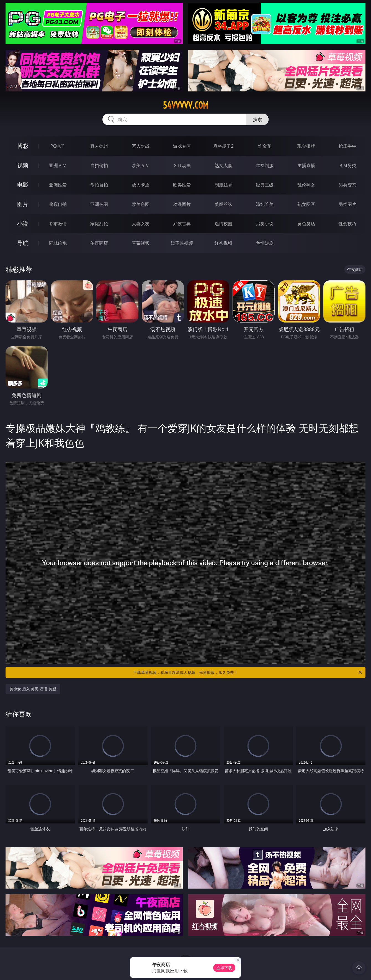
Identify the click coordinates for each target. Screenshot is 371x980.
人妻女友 (141, 224)
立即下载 (224, 968)
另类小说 (265, 224)
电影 (23, 185)
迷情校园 (223, 224)
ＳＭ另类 (347, 165)
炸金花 (265, 146)
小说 (23, 223)
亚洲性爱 (58, 185)
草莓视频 (141, 243)
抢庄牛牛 (347, 146)
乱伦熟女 (306, 185)
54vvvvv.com (185, 105)
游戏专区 (182, 146)
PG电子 (58, 146)
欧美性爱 (182, 185)
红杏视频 (223, 243)
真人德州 (99, 146)
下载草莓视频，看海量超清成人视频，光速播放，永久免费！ (248, 672)
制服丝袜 (223, 185)
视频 (23, 165)
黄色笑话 (306, 224)
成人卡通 (141, 185)
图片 (23, 204)
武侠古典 (182, 224)
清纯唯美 (265, 204)
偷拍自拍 (99, 185)
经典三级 (265, 185)
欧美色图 (141, 204)
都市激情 (58, 224)
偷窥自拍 (58, 204)
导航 (23, 243)
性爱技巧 (347, 224)
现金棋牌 (306, 146)
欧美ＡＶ (141, 165)
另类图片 (347, 204)
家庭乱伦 (99, 224)
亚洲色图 (99, 204)
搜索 (257, 119)
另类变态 (347, 185)
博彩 (23, 146)
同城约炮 (58, 243)
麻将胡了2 (223, 146)
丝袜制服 (265, 165)
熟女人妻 (223, 165)
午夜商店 (99, 243)
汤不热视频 (182, 243)
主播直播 (306, 165)
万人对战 (141, 146)
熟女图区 (306, 204)
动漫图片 (182, 204)
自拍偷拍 (99, 165)
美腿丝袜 (223, 204)
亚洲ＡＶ (58, 165)
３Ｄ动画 (182, 165)
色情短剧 (265, 243)
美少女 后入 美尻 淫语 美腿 (33, 689)
